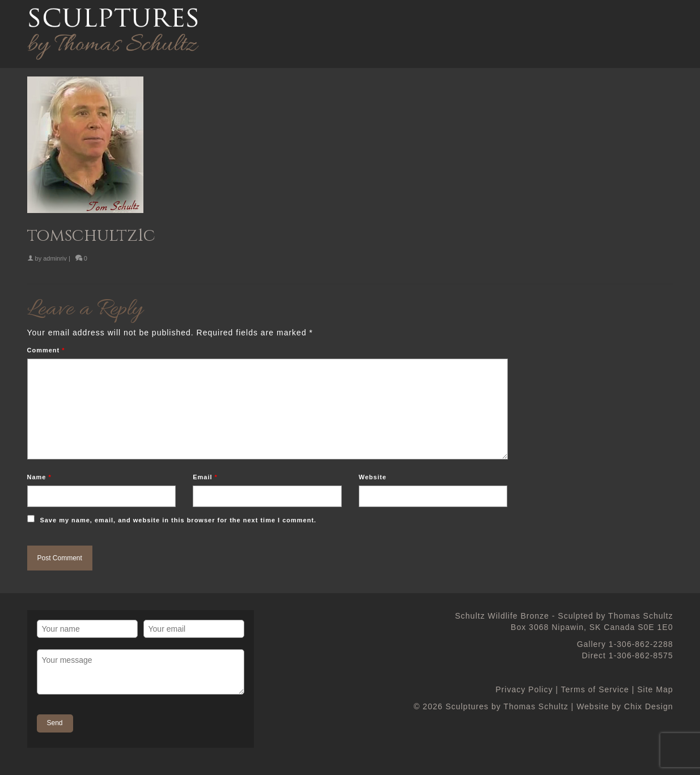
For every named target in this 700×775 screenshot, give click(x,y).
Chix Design (648, 706)
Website (373, 477)
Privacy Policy (524, 689)
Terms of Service (595, 689)
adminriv (55, 258)
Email (205, 477)
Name (39, 477)
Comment (46, 350)
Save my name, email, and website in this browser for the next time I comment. (178, 520)
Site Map (655, 689)
